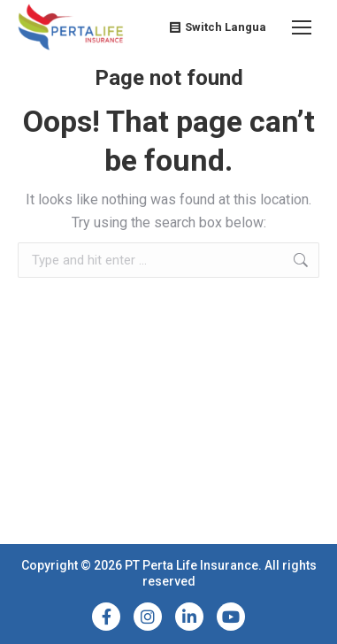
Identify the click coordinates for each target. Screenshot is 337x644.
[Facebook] (106, 617)
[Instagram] (148, 617)
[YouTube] (231, 617)
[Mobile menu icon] (302, 27)
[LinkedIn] (189, 617)
